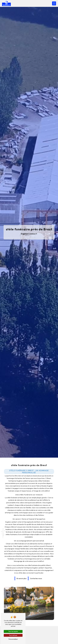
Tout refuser (13, 635)
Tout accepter (13, 631)
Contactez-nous (36, 574)
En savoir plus (21, 574)
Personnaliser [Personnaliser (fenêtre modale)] (13, 639)
